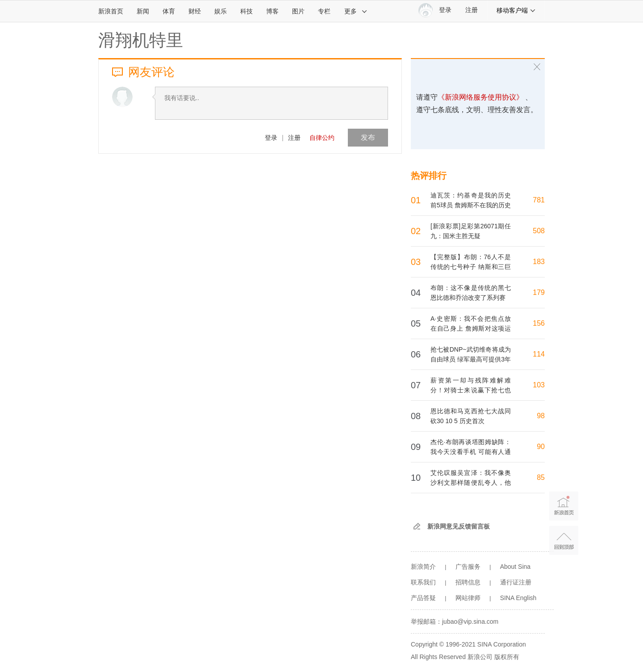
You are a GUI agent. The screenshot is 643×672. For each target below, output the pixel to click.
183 (539, 262)
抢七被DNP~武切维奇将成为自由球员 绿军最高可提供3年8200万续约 (471, 359)
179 (539, 292)
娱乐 (221, 11)
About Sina (516, 567)
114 (539, 354)
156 (539, 323)
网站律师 (468, 598)
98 (541, 416)
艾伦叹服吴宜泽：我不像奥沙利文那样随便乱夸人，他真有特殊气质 (471, 483)
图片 (298, 11)
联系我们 (423, 582)
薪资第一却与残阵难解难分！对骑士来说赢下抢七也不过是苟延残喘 (471, 390)
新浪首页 (111, 11)
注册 (472, 10)
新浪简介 (423, 567)
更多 (356, 11)
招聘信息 (468, 582)
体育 (169, 11)
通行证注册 (516, 582)
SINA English (518, 598)
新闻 (143, 11)
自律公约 (322, 138)
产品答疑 (423, 598)
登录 (271, 138)
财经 (195, 11)
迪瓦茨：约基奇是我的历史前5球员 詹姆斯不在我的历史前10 (471, 205)
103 (539, 385)
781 (539, 200)
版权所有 (507, 657)
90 (541, 447)
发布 (368, 137)
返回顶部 (564, 540)
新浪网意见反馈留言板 (459, 526)
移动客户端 (516, 10)
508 (539, 231)
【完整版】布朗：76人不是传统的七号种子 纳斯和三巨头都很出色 (471, 267)
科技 (246, 11)
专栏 (324, 11)
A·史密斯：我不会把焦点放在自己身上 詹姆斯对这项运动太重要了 (471, 328)
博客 (272, 11)
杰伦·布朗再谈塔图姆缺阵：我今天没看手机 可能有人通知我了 (471, 452)
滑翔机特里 (141, 40)
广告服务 (468, 567)
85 (541, 477)
